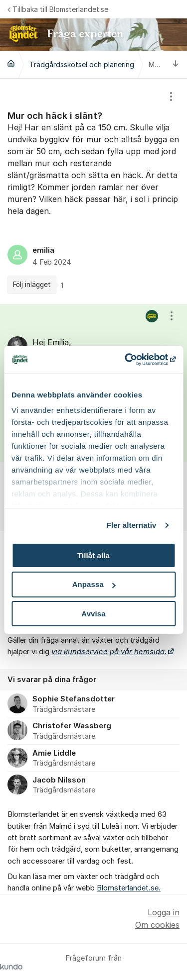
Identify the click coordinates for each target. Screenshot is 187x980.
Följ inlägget (32, 285)
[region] (93, 191)
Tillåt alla (93, 555)
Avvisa (93, 614)
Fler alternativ (132, 525)
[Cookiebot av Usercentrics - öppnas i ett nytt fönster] (133, 360)
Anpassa (94, 584)
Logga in (164, 912)
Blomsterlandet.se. (129, 888)
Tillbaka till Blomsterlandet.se (58, 9)
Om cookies (157, 925)
